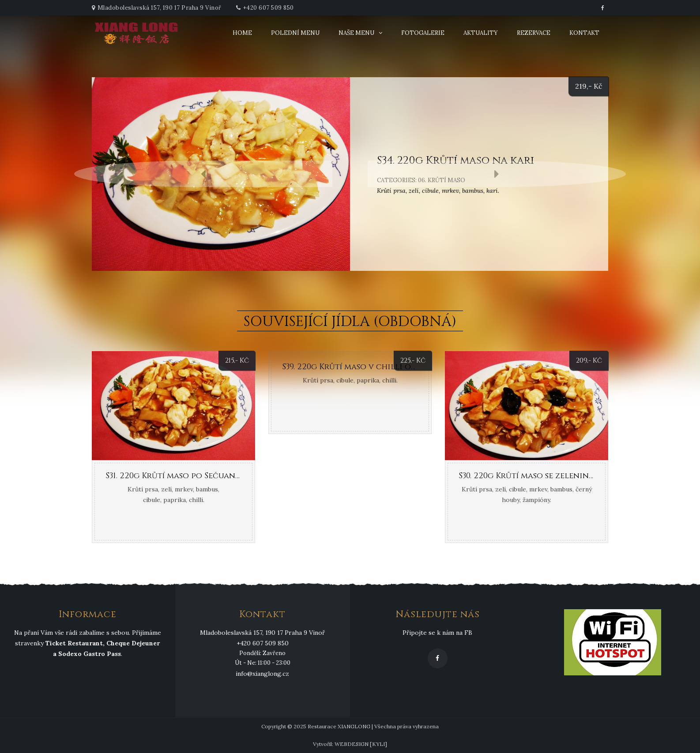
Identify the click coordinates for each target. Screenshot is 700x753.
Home (242, 33)
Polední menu (295, 33)
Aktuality (481, 33)
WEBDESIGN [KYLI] (361, 744)
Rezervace (534, 33)
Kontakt (584, 33)
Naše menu (356, 33)
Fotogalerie (423, 33)
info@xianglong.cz (262, 674)
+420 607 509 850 (269, 8)
